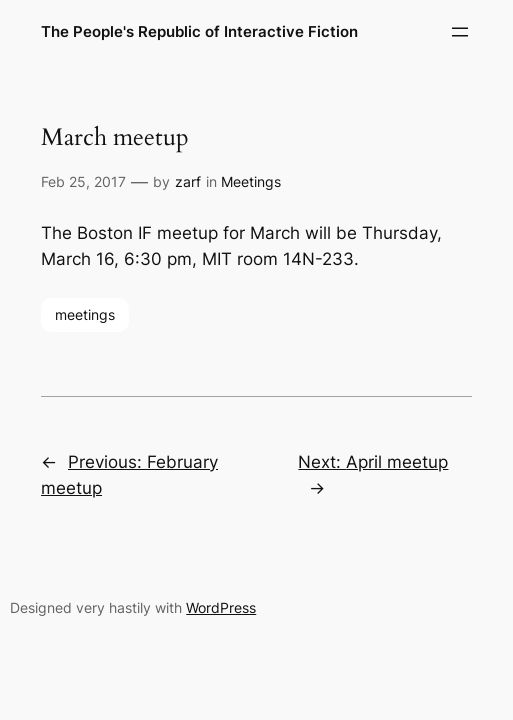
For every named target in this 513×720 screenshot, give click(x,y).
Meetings (251, 181)
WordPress (221, 607)
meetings (85, 314)
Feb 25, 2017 (83, 181)
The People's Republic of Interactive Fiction (199, 31)
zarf (188, 181)
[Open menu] (460, 32)
